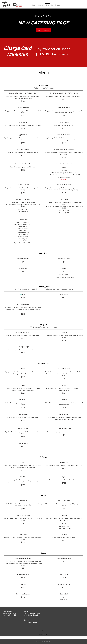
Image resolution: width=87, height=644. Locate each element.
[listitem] (64, 173)
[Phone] (25, 620)
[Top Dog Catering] (43, 30)
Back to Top (43, 634)
